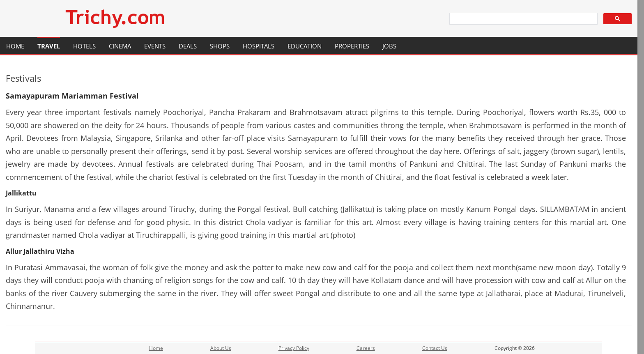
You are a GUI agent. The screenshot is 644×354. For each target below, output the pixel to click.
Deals (188, 46)
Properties (352, 46)
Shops (220, 46)
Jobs (389, 46)
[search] (523, 19)
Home (15, 46)
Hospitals (259, 46)
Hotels (84, 46)
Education (305, 46)
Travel (49, 46)
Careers (366, 348)
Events (155, 46)
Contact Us (435, 348)
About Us (221, 348)
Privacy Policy (294, 348)
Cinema (120, 46)
